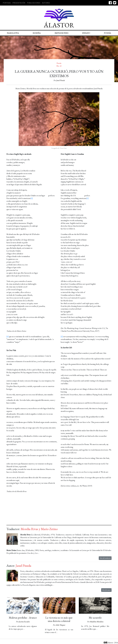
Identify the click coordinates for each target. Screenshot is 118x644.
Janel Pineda (60, 80)
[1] (32, 198)
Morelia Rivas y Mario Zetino (39, 529)
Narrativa (13, 33)
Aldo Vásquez (60, 625)
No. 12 (59, 66)
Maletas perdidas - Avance (23, 618)
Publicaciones (34, 3)
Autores (46, 3)
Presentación (19, 3)
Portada (7, 3)
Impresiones (61, 33)
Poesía (59, 63)
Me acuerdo (95, 618)
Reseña (37, 33)
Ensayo (86, 33)
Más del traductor (105, 558)
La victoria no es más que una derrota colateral (59, 619)
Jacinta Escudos (24, 622)
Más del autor (106, 590)
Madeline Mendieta (97, 622)
